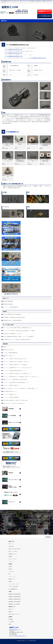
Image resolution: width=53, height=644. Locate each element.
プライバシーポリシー (13, 559)
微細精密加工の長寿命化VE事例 (15, 602)
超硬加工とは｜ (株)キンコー (9, 356)
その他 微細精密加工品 (12, 132)
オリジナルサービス (5, 518)
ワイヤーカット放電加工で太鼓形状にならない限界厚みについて (17, 374)
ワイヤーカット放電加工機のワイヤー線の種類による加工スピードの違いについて (21, 377)
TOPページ (11, 544)
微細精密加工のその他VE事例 (14, 604)
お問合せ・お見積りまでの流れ (14, 549)
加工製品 (10, 567)
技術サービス (11, 609)
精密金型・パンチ (12, 579)
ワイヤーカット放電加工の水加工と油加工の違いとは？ (15, 359)
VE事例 (3, 527)
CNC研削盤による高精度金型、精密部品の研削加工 (14, 317)
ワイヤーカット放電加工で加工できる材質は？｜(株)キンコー (16, 362)
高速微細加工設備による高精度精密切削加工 (13, 320)
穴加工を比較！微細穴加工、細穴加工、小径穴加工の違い (15, 400)
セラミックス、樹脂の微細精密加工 (11, 307)
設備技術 (3, 521)
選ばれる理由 (4, 515)
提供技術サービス (12, 607)
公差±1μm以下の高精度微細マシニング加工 (12, 334)
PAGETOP (48, 537)
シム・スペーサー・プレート (14, 584)
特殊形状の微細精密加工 (8, 301)
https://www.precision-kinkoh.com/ (20, 636)
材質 (9, 574)
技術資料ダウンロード (13, 554)
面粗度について (6, 347)
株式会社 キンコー (25, 641)
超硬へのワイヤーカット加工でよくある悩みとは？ (14, 403)
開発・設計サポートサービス (14, 614)
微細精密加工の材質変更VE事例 (15, 597)
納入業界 (10, 569)
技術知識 (10, 617)
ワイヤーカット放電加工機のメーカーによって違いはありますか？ (17, 368)
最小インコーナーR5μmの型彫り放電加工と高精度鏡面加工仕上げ (17, 328)
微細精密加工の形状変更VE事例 (15, 594)
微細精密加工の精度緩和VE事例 (15, 599)
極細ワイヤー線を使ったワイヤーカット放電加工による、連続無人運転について (20, 388)
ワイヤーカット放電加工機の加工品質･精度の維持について (16, 382)
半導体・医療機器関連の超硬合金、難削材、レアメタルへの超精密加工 (18, 337)
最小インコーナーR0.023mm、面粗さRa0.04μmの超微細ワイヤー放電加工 (19, 331)
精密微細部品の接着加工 (8, 304)
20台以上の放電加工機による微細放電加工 (12, 314)
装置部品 (10, 582)
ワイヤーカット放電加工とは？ (10, 394)
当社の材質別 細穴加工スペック (10, 391)
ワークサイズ (11, 572)
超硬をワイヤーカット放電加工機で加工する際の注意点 (15, 379)
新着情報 (3, 530)
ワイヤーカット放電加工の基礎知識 (11, 397)
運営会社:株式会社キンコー (15, 630)
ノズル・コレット (12, 577)
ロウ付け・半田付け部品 (13, 587)
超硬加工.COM (10, 7)
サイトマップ (11, 561)
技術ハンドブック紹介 (13, 551)
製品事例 (3, 524)
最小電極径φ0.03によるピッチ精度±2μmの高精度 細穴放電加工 (17, 339)
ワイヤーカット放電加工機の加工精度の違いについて (14, 371)
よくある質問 (11, 622)
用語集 (10, 624)
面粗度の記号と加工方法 (8, 350)
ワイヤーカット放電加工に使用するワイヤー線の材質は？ (15, 365)
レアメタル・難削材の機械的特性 (10, 353)
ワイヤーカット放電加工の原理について (12, 385)
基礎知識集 (11, 619)
